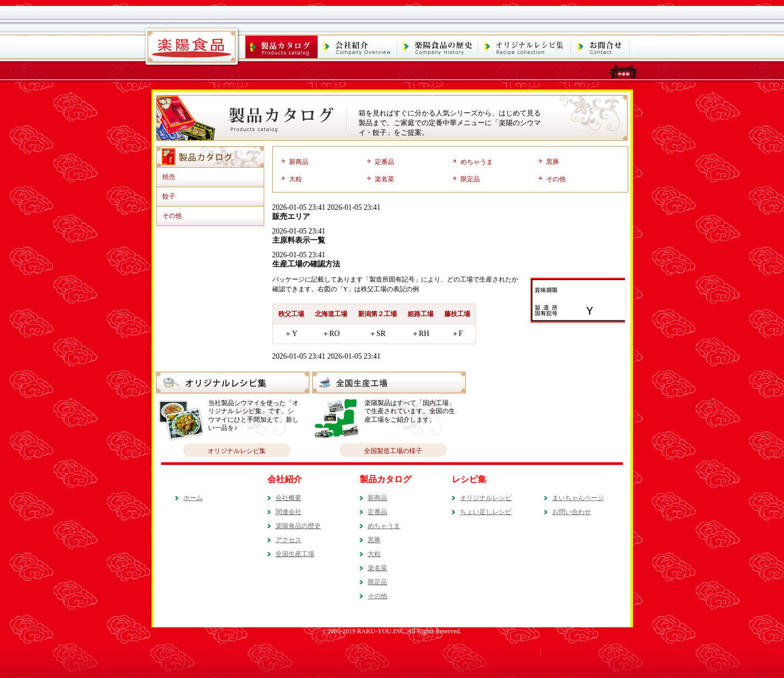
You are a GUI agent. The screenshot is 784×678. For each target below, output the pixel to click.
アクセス (288, 540)
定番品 (384, 162)
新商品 (299, 162)
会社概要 (288, 498)
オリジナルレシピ (486, 498)
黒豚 (553, 162)
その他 (172, 216)
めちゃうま (477, 162)
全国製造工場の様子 (393, 451)
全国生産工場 (295, 554)
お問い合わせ (572, 512)
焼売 (169, 177)
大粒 (295, 179)
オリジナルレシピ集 (237, 451)
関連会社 (288, 512)
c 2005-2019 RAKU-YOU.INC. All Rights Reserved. (392, 631)
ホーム (193, 498)
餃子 (169, 196)
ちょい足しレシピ (486, 512)
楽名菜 (384, 179)
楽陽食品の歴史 (298, 526)
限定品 (470, 179)
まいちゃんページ (578, 498)
